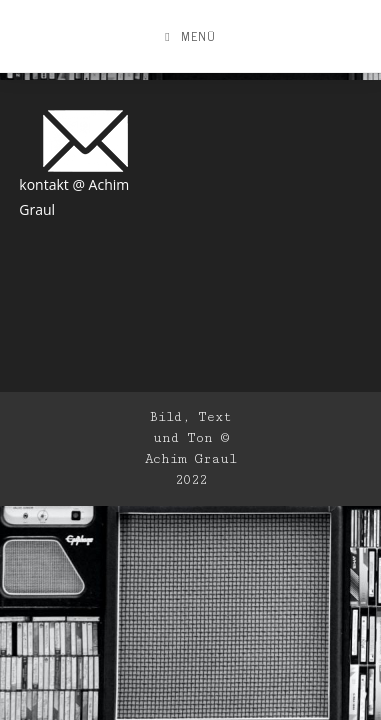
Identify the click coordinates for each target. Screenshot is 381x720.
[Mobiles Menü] (190, 36)
